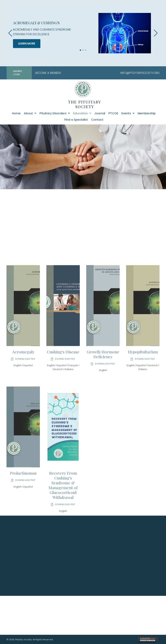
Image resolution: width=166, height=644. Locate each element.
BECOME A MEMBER (48, 73)
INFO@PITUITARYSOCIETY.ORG (140, 73)
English (18, 389)
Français (73, 389)
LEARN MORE (27, 43)
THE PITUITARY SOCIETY (85, 104)
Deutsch (58, 393)
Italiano (69, 393)
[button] (80, 50)
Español (28, 389)
